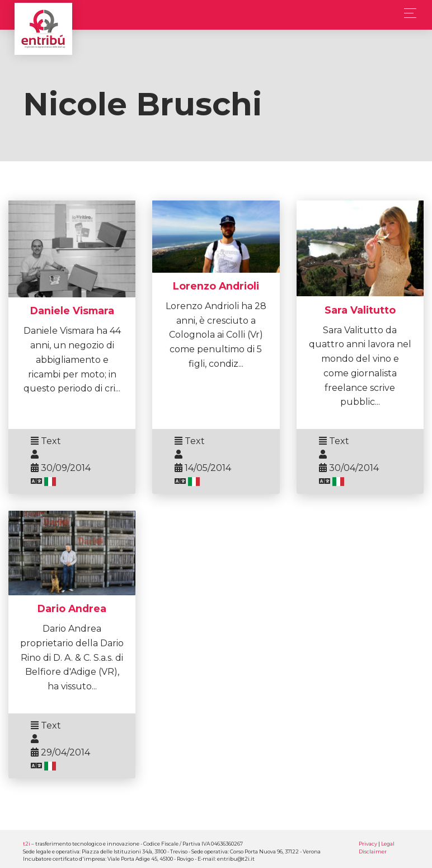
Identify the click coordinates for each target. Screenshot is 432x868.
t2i (27, 844)
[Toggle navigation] (407, 13)
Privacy (368, 844)
